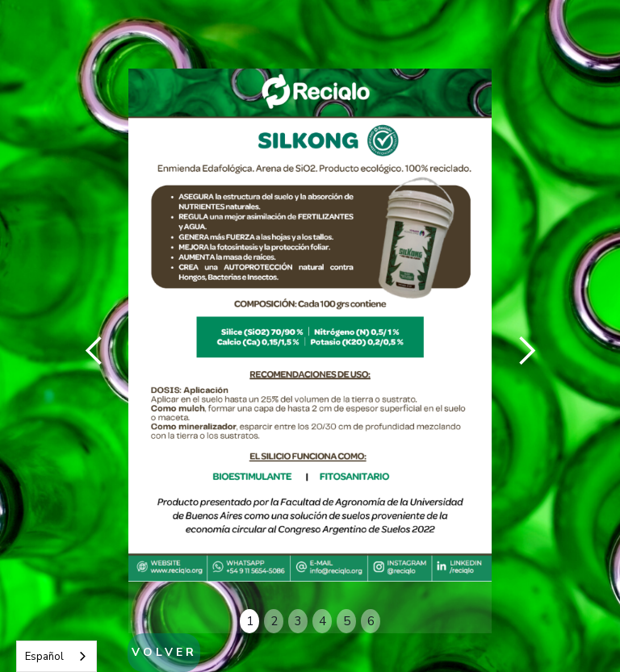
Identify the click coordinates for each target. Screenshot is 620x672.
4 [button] (323, 621)
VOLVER (164, 652)
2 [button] (274, 621)
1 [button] (250, 621)
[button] (94, 351)
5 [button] (347, 621)
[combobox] (57, 656)
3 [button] (298, 621)
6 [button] (371, 621)
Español (44, 657)
